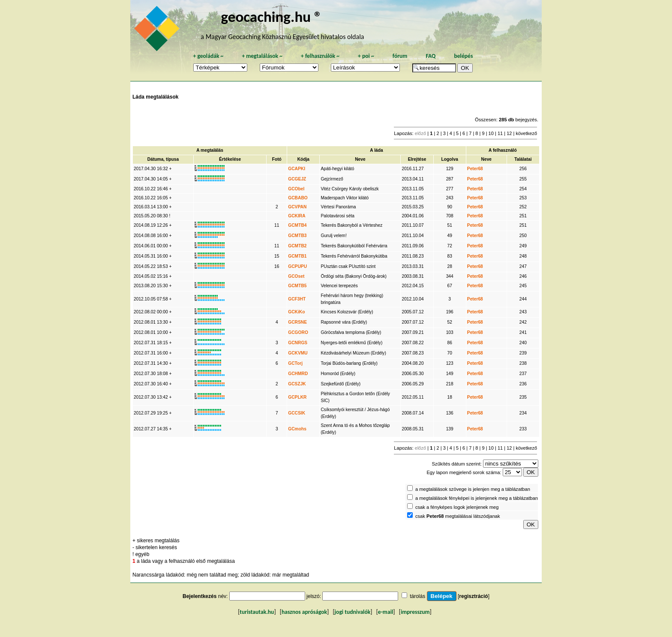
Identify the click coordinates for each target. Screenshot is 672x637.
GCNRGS (298, 343)
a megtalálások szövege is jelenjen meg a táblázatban (473, 489)
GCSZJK (297, 384)
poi (366, 56)
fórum (400, 56)
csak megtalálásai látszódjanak (458, 516)
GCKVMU (298, 353)
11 (500, 133)
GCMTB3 (297, 236)
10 (491, 133)
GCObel (296, 189)
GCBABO (298, 198)
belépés (463, 56)
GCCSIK (297, 413)
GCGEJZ (297, 179)
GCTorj (295, 363)
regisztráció (473, 596)
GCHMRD (298, 374)
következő (526, 133)
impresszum (415, 612)
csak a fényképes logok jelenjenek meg (457, 507)
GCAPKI (297, 169)
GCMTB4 (297, 225)
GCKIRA (297, 216)
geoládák (208, 56)
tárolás (417, 596)
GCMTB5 (297, 286)
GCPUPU (297, 266)
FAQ (430, 56)
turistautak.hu (257, 612)
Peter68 (475, 169)
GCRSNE (297, 322)
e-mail (385, 612)
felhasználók (320, 56)
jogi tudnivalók (353, 612)
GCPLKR (297, 397)
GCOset (296, 276)
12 (509, 133)
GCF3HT (297, 299)
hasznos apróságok (304, 612)
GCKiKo (296, 312)
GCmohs (297, 429)
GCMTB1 (297, 256)
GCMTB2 (297, 246)
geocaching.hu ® (271, 17)
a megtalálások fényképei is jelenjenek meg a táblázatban (477, 498)
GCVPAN (297, 207)
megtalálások (262, 56)
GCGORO (298, 332)
